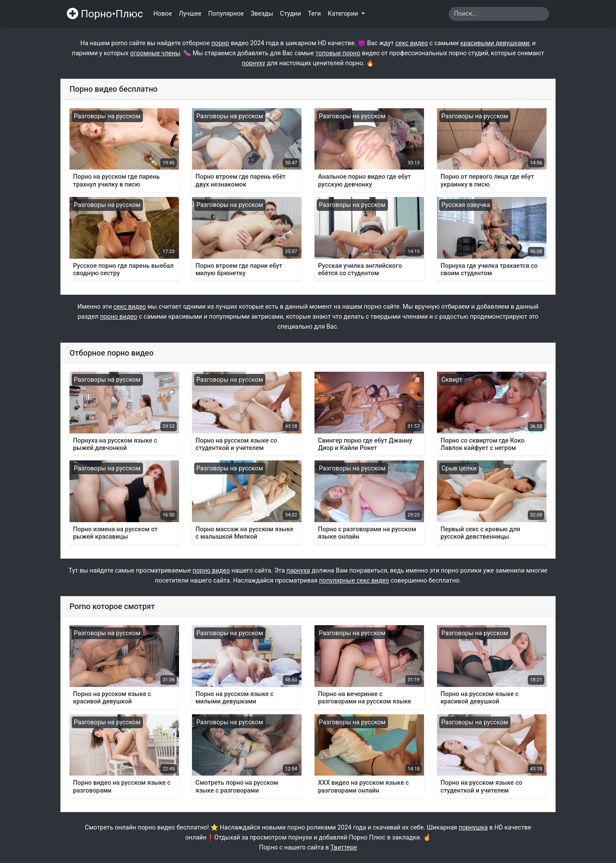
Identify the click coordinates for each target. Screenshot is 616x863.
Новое (163, 14)
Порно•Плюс (105, 14)
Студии (291, 14)
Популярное (226, 14)
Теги (315, 14)
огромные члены (155, 53)
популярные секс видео (354, 581)
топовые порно (338, 53)
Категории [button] (344, 14)
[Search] (499, 14)
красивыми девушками (495, 43)
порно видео (119, 317)
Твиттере (344, 848)
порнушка (473, 828)
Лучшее (190, 14)
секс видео (412, 43)
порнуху (254, 63)
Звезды (262, 14)
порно (220, 43)
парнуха (298, 571)
